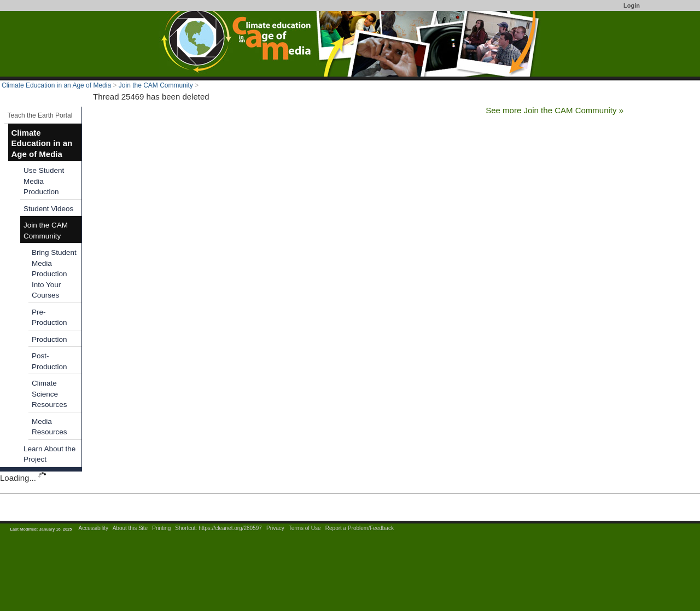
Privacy (275, 528)
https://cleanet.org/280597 (230, 528)
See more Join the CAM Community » (555, 110)
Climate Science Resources (49, 394)
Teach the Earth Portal (40, 115)
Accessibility (94, 528)
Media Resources (49, 427)
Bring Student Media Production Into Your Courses (54, 274)
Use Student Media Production (44, 181)
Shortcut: (186, 528)
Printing (161, 528)
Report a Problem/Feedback (360, 528)
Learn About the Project (49, 454)
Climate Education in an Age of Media (56, 85)
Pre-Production (49, 318)
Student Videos (48, 209)
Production (49, 339)
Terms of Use (305, 528)
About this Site (130, 528)
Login (632, 5)
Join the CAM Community (156, 85)
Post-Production (49, 361)
